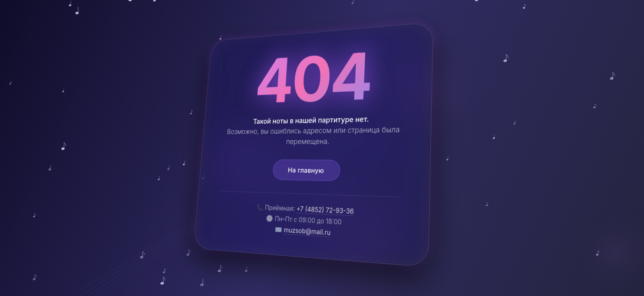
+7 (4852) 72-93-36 (325, 210)
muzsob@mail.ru (307, 231)
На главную (306, 170)
